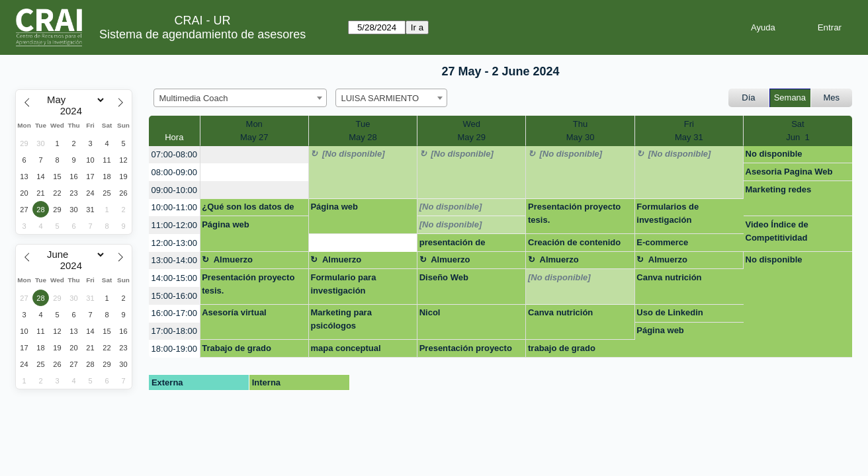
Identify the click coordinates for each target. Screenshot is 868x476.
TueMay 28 (363, 131)
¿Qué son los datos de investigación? (248, 209)
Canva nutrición (669, 277)
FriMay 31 (689, 131)
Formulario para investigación (343, 284)
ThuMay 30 (581, 131)
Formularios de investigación (668, 213)
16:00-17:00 (174, 313)
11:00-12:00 (174, 225)
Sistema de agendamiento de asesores (202, 34)
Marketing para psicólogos (341, 319)
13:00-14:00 (174, 260)
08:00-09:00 (174, 172)
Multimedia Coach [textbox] (194, 98)
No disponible (774, 154)
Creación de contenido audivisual (574, 245)
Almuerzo (233, 259)
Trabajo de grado (237, 348)
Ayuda (763, 27)
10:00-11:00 (174, 207)
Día (748, 98)
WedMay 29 (471, 131)
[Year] (74, 111)
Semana (790, 98)
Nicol (430, 312)
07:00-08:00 (174, 154)
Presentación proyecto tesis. (574, 213)
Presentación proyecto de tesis (466, 350)
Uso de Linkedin (670, 312)
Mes (832, 98)
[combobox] (240, 98)
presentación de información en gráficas (468, 245)
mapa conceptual (345, 348)
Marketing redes (779, 189)
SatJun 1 (798, 131)
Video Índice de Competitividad (777, 231)
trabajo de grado (562, 348)
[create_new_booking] (254, 155)
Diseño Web (444, 277)
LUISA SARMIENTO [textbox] (380, 98)
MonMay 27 (254, 131)
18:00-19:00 (174, 349)
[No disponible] (354, 154)
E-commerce (662, 242)
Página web (334, 207)
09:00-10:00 (174, 190)
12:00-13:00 (174, 243)
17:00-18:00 (174, 331)
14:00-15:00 (174, 278)
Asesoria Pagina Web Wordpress (789, 174)
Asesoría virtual (234, 312)
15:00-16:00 (174, 296)
